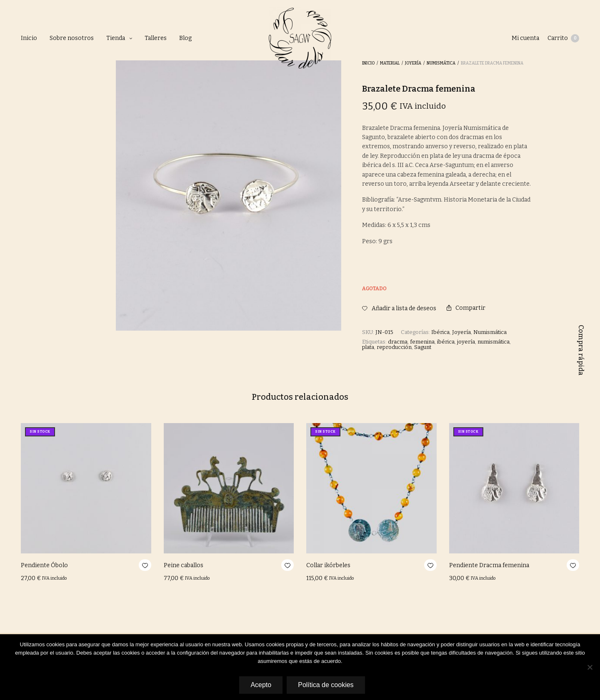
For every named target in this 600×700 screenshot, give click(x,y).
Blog (185, 38)
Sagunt (423, 347)
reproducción (394, 347)
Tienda (116, 38)
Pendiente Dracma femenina (489, 565)
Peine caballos (184, 565)
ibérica (446, 342)
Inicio (29, 38)
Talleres (156, 38)
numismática (494, 342)
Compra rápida (581, 350)
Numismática (490, 332)
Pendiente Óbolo (44, 565)
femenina (422, 342)
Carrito (563, 38)
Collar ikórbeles (328, 565)
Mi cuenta (525, 38)
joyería (466, 342)
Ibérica (440, 332)
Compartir (466, 308)
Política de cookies (326, 685)
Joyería (461, 332)
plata (368, 347)
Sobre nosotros (72, 38)
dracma (398, 342)
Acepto (261, 685)
